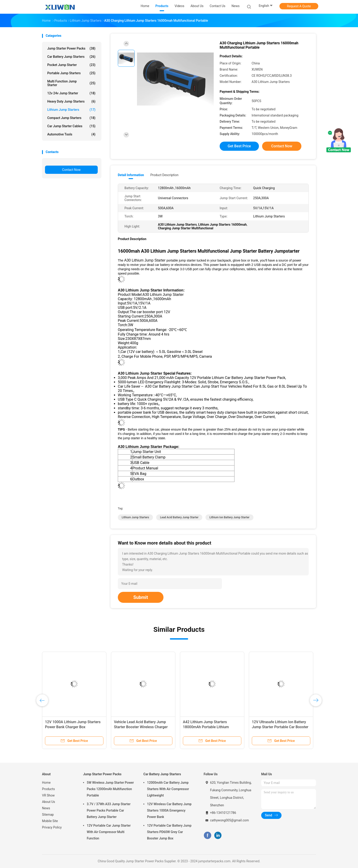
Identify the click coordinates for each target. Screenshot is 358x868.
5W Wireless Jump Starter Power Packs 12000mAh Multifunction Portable (110, 789)
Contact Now (71, 170)
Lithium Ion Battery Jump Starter (229, 517)
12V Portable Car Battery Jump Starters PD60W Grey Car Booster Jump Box (169, 832)
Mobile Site (50, 821)
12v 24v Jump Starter (71, 93)
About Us (49, 802)
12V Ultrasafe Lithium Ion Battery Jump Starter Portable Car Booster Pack (280, 727)
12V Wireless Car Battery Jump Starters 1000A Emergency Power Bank (169, 810)
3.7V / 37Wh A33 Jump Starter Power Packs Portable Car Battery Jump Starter (109, 810)
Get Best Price (239, 146)
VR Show (48, 795)
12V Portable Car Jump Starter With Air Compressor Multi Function (109, 832)
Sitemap (48, 815)
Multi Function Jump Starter (71, 83)
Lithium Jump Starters (71, 110)
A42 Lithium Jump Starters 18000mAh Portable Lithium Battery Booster (206, 727)
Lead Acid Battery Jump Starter (179, 517)
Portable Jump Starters (71, 73)
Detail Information (131, 175)
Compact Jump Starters (71, 118)
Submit (141, 597)
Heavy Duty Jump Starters (71, 101)
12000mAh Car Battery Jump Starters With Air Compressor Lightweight (168, 789)
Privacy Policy (52, 827)
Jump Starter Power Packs (71, 48)
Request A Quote (299, 6)
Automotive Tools (71, 134)
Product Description (164, 175)
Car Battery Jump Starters (71, 57)
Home (46, 783)
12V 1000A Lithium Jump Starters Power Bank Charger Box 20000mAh (73, 727)
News (46, 808)
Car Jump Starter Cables (71, 126)
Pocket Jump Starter (71, 65)
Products (48, 789)
